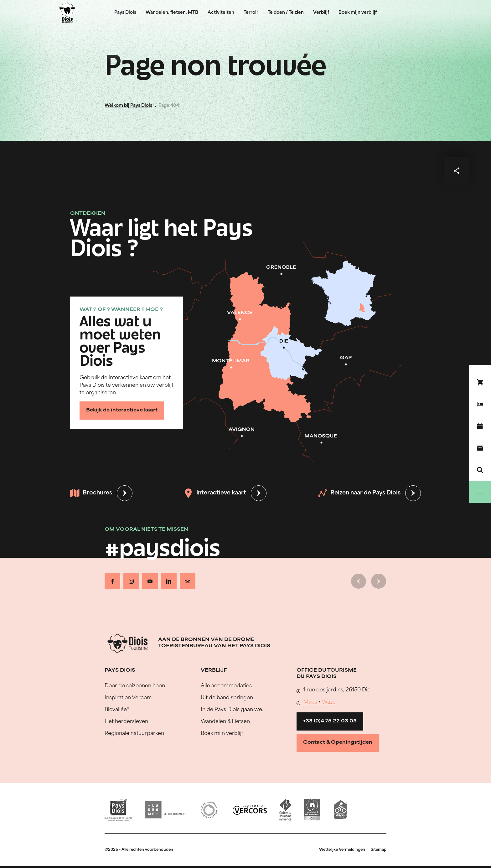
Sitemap (379, 850)
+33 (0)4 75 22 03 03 (330, 721)
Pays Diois (125, 13)
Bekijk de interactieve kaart (122, 410)
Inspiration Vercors (128, 698)
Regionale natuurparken (134, 734)
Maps (310, 702)
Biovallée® (117, 710)
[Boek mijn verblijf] (480, 404)
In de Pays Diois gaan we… (233, 710)
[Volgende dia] (379, 581)
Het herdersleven (126, 722)
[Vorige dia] (359, 581)
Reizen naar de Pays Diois (359, 493)
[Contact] (480, 448)
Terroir (251, 13)
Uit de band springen (227, 698)
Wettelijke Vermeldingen (342, 850)
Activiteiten (221, 13)
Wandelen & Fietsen (225, 722)
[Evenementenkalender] (480, 426)
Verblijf (321, 13)
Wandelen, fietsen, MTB (172, 13)
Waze (329, 702)
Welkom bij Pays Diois (128, 106)
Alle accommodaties (226, 686)
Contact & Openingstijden (338, 743)
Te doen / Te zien (286, 13)
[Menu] (480, 492)
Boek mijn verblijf (358, 13)
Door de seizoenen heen (135, 686)
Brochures (91, 493)
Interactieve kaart (215, 493)
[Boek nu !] (480, 382)
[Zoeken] (480, 470)
